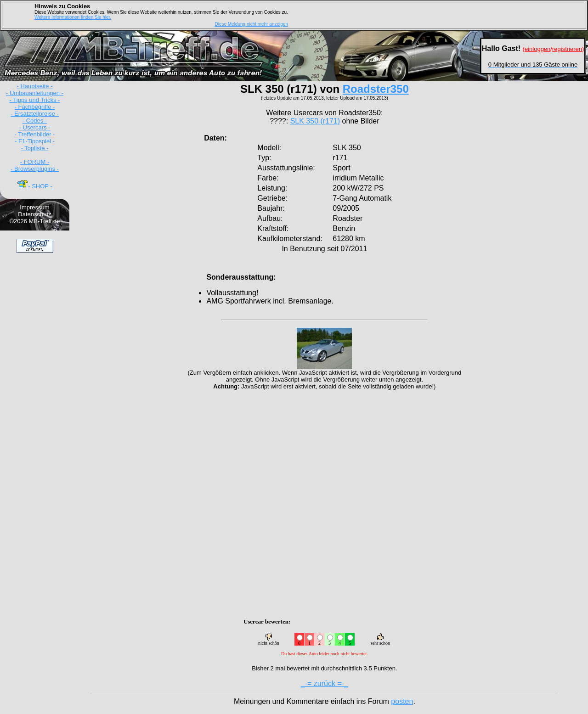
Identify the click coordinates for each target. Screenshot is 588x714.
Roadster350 (376, 89)
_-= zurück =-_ (325, 683)
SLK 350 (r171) (315, 121)
